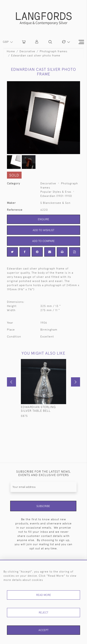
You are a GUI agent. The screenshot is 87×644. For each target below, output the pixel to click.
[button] (37, 42)
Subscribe (43, 506)
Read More (44, 595)
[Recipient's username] (43, 487)
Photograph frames (53, 51)
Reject (43, 613)
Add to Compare (43, 241)
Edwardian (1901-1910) (56, 196)
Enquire (43, 219)
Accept (43, 630)
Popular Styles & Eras (56, 192)
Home (11, 51)
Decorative (27, 51)
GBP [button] (6, 42)
